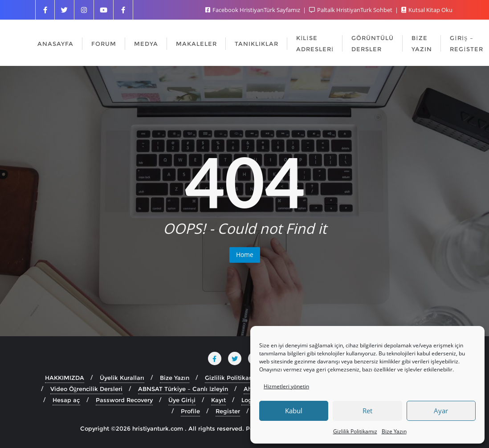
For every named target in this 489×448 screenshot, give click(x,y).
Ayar (441, 411)
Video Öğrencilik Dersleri (87, 389)
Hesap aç (66, 400)
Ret (367, 411)
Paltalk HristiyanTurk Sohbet (351, 10)
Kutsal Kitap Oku (427, 10)
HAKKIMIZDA (65, 378)
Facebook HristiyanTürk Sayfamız (253, 10)
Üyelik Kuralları (122, 378)
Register (228, 411)
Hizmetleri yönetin (286, 386)
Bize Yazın (394, 431)
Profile (190, 411)
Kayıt (218, 400)
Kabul (294, 411)
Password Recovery (124, 400)
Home (245, 255)
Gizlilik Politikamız (355, 431)
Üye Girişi (182, 400)
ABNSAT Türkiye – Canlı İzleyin (183, 389)
